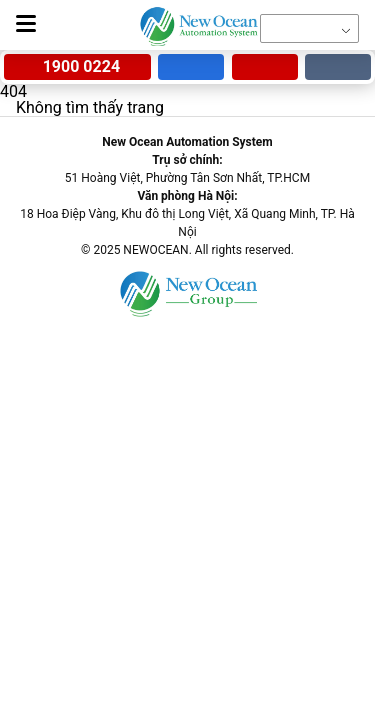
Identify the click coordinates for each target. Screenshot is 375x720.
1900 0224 (77, 66)
